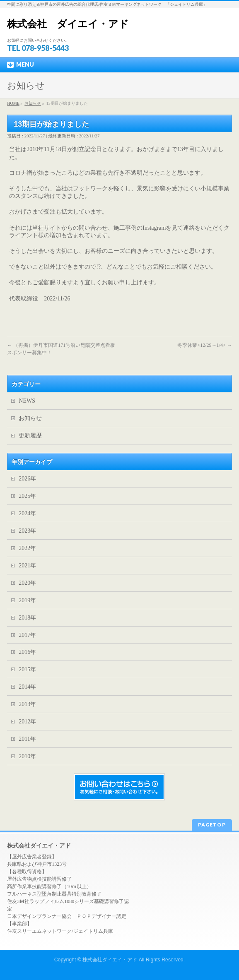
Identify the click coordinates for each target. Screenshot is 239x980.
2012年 (27, 722)
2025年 (27, 496)
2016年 (27, 652)
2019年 (27, 600)
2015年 (27, 669)
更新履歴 (30, 436)
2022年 (27, 548)
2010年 (27, 756)
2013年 (27, 704)
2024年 (27, 513)
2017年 (27, 635)
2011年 (27, 739)
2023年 (27, 531)
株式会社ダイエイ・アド (110, 960)
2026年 (27, 479)
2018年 (27, 618)
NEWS (27, 401)
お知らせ (30, 418)
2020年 (27, 583)
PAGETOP (212, 825)
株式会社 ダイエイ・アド (68, 24)
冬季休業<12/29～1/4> (204, 345)
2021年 (27, 566)
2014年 (27, 687)
